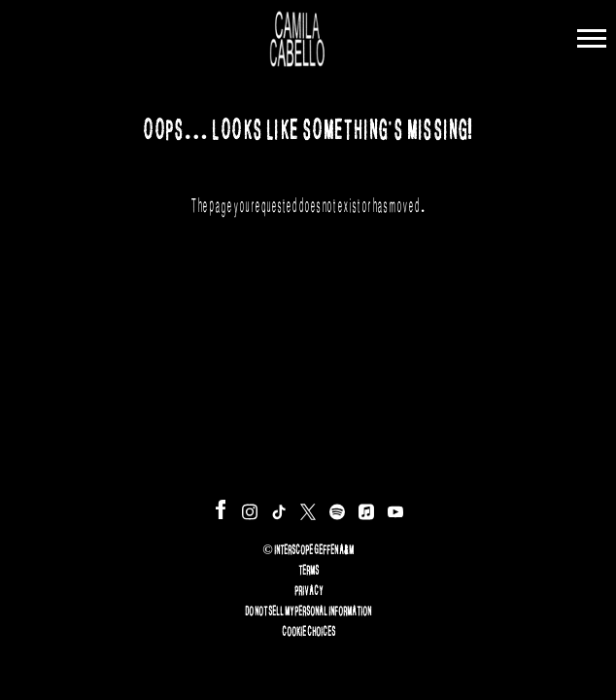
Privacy (308, 588)
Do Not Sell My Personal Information (308, 609)
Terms (308, 568)
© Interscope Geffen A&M (308, 547)
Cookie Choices (308, 629)
